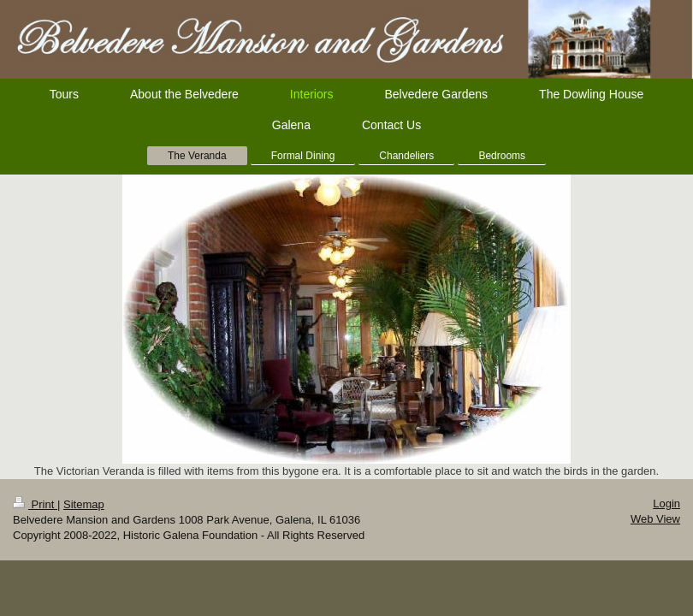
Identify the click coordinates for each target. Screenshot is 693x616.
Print (35, 504)
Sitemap (84, 504)
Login (666, 503)
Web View (655, 519)
